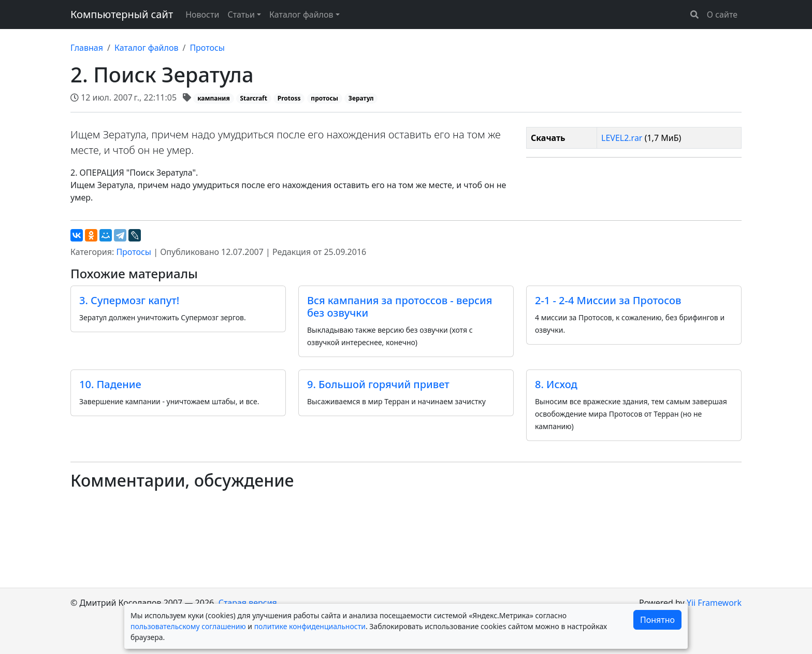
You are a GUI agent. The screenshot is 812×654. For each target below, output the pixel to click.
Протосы (207, 48)
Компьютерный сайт (122, 14)
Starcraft (253, 98)
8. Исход (556, 384)
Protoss (289, 98)
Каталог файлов (147, 48)
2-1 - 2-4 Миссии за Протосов (608, 300)
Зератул (361, 98)
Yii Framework (714, 603)
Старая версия (248, 603)
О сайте (722, 15)
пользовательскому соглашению (188, 626)
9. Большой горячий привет (378, 384)
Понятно (657, 620)
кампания (214, 98)
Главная (87, 48)
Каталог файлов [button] (301, 15)
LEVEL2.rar (622, 138)
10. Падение (110, 384)
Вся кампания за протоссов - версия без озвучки (400, 307)
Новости (202, 15)
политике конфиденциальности (310, 626)
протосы (324, 98)
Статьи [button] (241, 15)
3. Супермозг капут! (129, 300)
